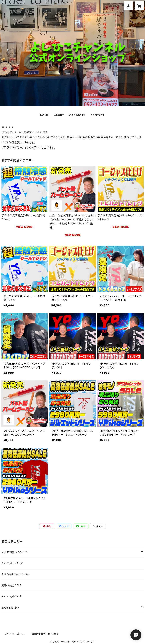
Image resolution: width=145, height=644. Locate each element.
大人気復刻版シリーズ (14, 552)
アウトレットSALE (12, 596)
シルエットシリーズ (12, 563)
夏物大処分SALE (11, 585)
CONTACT (98, 115)
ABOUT (59, 115)
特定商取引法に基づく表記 (45, 634)
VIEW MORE (24, 227)
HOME (44, 115)
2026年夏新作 (10, 608)
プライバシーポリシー (15, 634)
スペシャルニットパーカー (16, 574)
